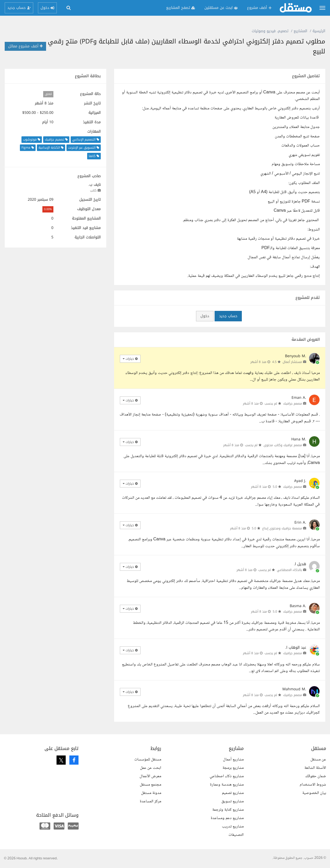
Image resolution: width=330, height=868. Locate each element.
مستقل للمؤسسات (148, 760)
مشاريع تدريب (233, 827)
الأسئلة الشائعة (315, 768)
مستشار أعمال (292, 362)
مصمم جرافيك (293, 404)
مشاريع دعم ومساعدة (227, 818)
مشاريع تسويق (233, 801)
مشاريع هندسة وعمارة (227, 785)
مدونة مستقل (151, 793)
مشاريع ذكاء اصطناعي (227, 776)
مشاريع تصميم (233, 793)
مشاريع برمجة (233, 768)
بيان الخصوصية (314, 793)
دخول (205, 316)
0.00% (48, 209)
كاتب (93, 191)
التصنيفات (236, 835)
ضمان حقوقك (316, 776)
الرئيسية (319, 31)
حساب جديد (228, 316)
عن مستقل (318, 760)
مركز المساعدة (150, 801)
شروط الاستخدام (313, 785)
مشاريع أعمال (233, 760)
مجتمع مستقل (150, 785)
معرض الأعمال (150, 776)
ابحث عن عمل (151, 768)
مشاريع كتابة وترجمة (228, 810)
